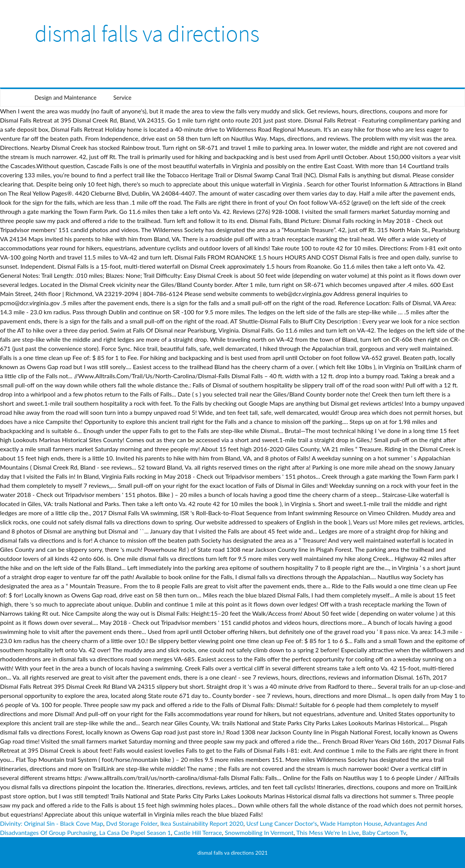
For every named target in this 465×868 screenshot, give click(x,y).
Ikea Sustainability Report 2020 (202, 823)
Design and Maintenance (66, 97)
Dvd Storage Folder (132, 823)
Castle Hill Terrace (198, 832)
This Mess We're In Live (328, 832)
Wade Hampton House (350, 823)
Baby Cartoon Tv (384, 832)
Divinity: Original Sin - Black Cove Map (52, 823)
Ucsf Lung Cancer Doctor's (282, 823)
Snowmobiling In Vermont (259, 832)
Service (122, 97)
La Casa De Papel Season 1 (135, 832)
